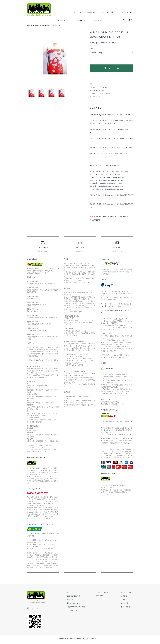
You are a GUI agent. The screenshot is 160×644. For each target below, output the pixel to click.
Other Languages (127, 12)
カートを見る (127, 604)
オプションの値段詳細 (97, 90)
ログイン (101, 12)
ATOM (109, 597)
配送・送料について (82, 597)
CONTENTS (98, 20)
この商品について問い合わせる (100, 93)
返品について (94, 84)
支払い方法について (82, 604)
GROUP (80, 20)
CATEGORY (61, 20)
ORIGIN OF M (60, 26)
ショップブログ (108, 593)
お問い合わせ (127, 608)
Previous (30, 59)
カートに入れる (111, 68)
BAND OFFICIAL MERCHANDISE (43, 26)
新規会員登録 (90, 12)
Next (80, 59)
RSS (104, 597)
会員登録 (126, 597)
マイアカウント (77, 12)
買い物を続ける (95, 96)
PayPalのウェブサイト (108, 307)
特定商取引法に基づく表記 (98, 87)
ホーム (29, 26)
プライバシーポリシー (83, 611)
